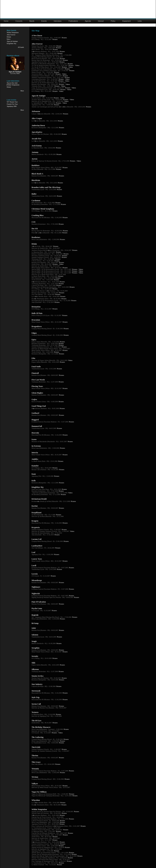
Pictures (64, 38)
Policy (113, 21)
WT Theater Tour (12, 102)
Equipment (127, 21)
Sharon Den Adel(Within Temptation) (13, 84)
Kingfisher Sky (12, 43)
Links (140, 21)
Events (44, 21)
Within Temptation (13, 33)
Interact (101, 21)
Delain (9, 37)
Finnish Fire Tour (12, 104)
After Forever (11, 35)
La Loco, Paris (15, 73)
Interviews (58, 21)
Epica (9, 39)
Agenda (88, 21)
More (22, 91)
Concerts (19, 21)
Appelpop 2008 (12, 106)
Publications (73, 21)
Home (6, 21)
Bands (32, 21)
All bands (21, 47)
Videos (77, 65)
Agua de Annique (12, 41)
